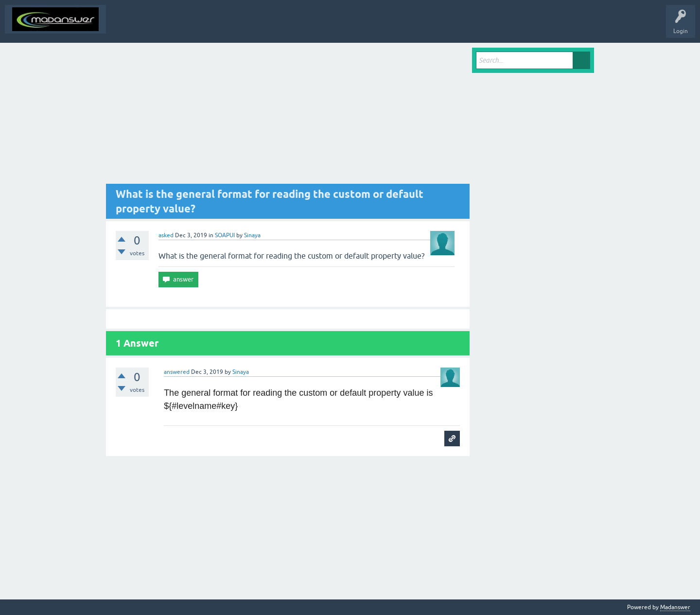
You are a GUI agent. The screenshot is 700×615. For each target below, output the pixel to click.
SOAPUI (225, 235)
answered (177, 372)
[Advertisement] (288, 116)
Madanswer (675, 607)
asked (166, 235)
